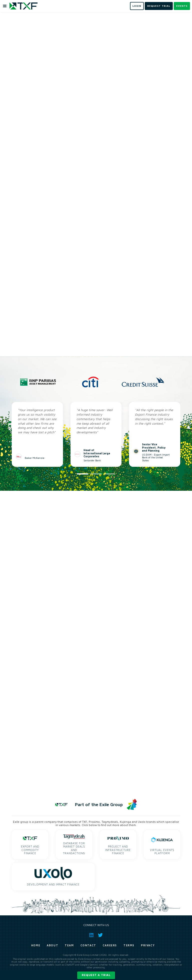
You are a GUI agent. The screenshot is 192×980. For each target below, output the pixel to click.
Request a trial (96, 975)
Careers (110, 945)
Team (69, 945)
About (52, 945)
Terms (129, 945)
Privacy (148, 945)
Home (36, 945)
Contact (88, 945)
